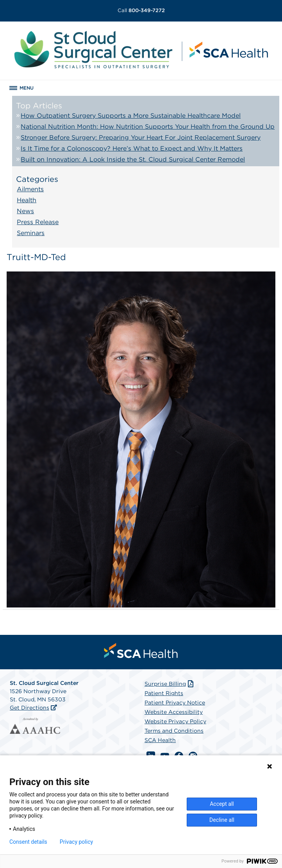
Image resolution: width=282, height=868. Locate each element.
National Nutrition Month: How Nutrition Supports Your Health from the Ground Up (148, 127)
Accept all (222, 804)
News (25, 211)
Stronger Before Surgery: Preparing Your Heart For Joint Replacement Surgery (141, 137)
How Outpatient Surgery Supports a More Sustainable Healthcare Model (131, 116)
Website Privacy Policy (175, 721)
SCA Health (160, 740)
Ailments (30, 189)
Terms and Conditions (174, 731)
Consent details (28, 842)
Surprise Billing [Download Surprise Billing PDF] (170, 684)
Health (27, 200)
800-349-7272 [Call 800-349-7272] (141, 10)
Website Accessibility (174, 712)
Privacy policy (76, 842)
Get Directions (29, 708)
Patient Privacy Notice (175, 703)
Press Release (38, 222)
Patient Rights (164, 693)
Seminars (31, 233)
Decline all (222, 820)
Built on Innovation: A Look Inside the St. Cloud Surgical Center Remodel (133, 159)
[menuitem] (141, 651)
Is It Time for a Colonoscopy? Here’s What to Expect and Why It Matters (132, 148)
